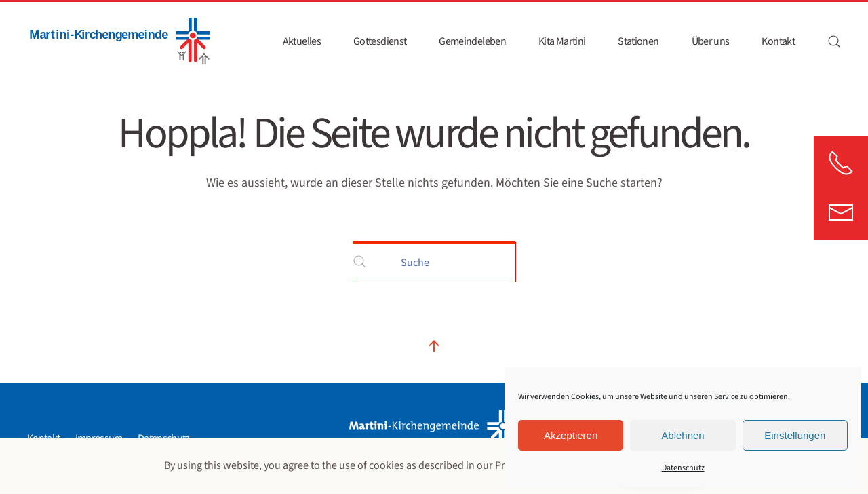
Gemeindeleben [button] (472, 41)
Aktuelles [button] (302, 41)
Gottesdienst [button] (380, 41)
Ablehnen (683, 435)
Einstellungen (795, 435)
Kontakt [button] (778, 41)
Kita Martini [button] (562, 41)
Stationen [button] (638, 41)
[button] (834, 41)
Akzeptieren (571, 435)
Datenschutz (683, 468)
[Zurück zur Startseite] (119, 41)
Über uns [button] (711, 41)
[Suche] (434, 261)
